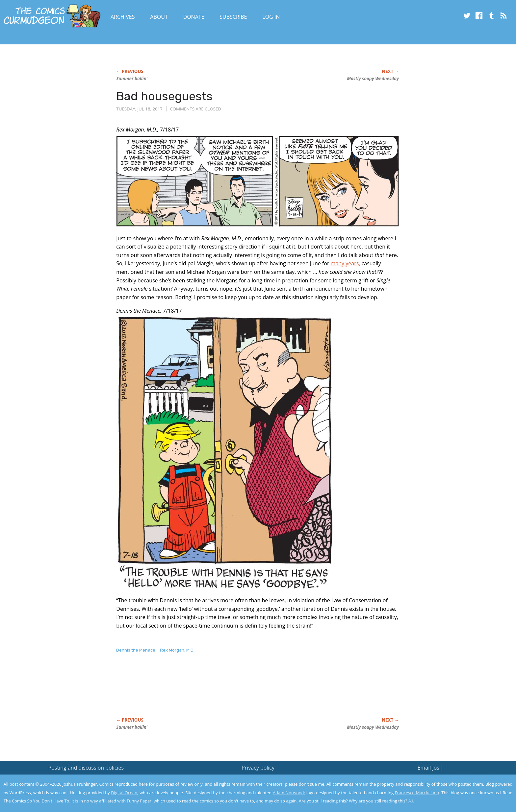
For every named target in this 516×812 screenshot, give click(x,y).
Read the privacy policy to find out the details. (457, 771)
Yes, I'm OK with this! (460, 788)
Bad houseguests (164, 96)
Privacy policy (258, 768)
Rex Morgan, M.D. (177, 650)
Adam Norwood (288, 793)
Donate (194, 17)
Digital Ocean (124, 793)
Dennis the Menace (136, 650)
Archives (123, 17)
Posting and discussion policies (86, 768)
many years (345, 263)
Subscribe (233, 17)
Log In (271, 17)
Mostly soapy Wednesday (373, 79)
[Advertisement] (236, 692)
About (159, 17)
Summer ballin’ (132, 79)
